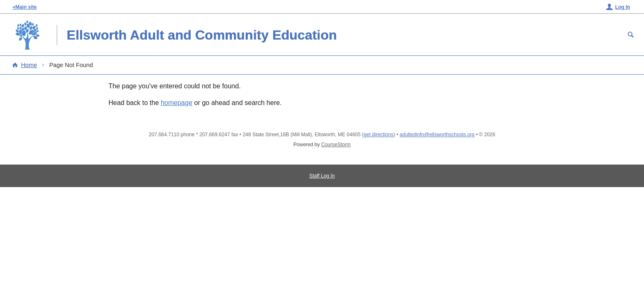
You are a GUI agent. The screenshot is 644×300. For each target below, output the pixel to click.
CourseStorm (336, 145)
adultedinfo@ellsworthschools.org (437, 135)
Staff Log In (322, 176)
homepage (176, 103)
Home (29, 65)
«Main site (25, 7)
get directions (379, 135)
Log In (623, 7)
